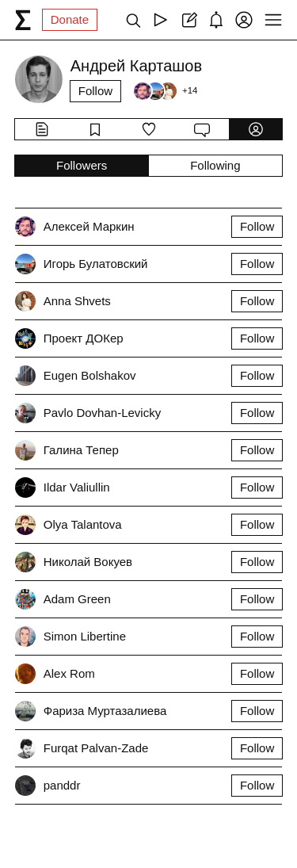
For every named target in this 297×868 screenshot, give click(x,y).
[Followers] (165, 91)
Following (215, 165)
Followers (82, 165)
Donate (70, 19)
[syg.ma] (23, 20)
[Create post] (188, 20)
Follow (95, 91)
